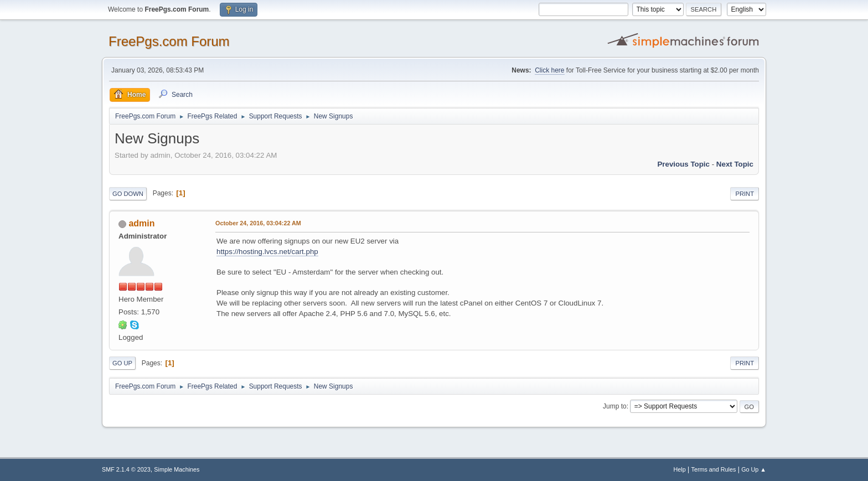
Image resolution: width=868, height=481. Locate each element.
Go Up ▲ (754, 469)
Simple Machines (177, 469)
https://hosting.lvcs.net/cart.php (267, 252)
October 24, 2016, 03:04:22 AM (258, 223)
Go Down (128, 194)
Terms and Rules (714, 469)
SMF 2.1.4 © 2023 (126, 469)
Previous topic (683, 164)
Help (680, 469)
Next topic (735, 164)
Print (745, 194)
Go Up (122, 363)
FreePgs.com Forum (169, 41)
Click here (549, 70)
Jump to (615, 406)
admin (141, 223)
